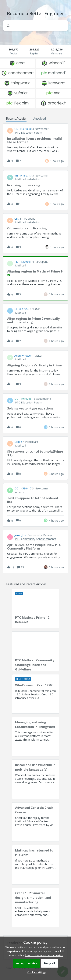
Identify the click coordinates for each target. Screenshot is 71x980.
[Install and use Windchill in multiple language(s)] (36, 779)
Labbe (18, 442)
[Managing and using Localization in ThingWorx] (36, 737)
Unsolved (39, 118)
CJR (16, 219)
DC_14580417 (23, 488)
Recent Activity (16, 118)
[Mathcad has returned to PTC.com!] (36, 865)
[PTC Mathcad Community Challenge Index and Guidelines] (36, 651)
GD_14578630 (23, 129)
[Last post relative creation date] (57, 161)
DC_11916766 (23, 399)
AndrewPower (23, 356)
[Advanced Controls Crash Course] (36, 822)
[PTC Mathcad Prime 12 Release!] (36, 608)
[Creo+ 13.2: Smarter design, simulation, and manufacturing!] (36, 907)
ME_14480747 (23, 176)
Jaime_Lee (21, 535)
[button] (36, 972)
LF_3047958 (22, 309)
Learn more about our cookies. (44, 955)
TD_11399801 (23, 262)
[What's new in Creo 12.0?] (36, 694)
